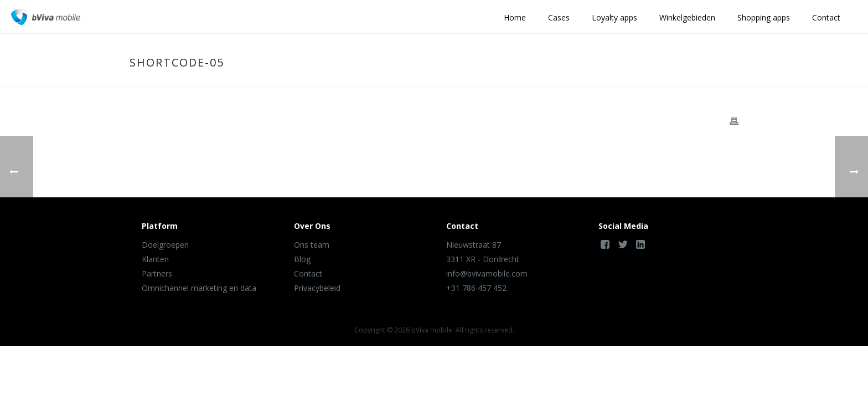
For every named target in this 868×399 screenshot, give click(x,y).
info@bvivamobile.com (487, 273)
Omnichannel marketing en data (199, 288)
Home (515, 17)
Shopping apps (764, 17)
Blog (302, 259)
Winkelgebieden (687, 17)
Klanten (155, 259)
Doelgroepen (165, 245)
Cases (559, 17)
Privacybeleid (317, 288)
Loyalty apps (614, 17)
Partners (157, 273)
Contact (826, 17)
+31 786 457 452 (476, 288)
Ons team (312, 245)
